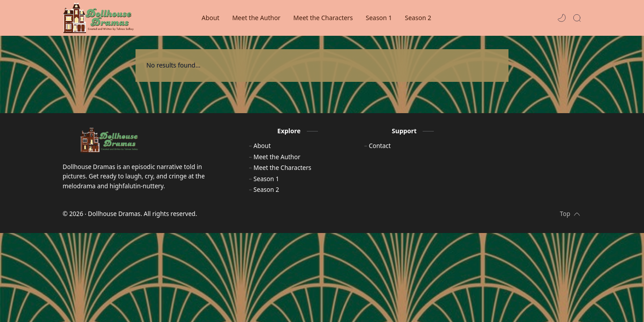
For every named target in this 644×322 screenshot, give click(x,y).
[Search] (577, 18)
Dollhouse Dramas (114, 219)
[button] (562, 18)
